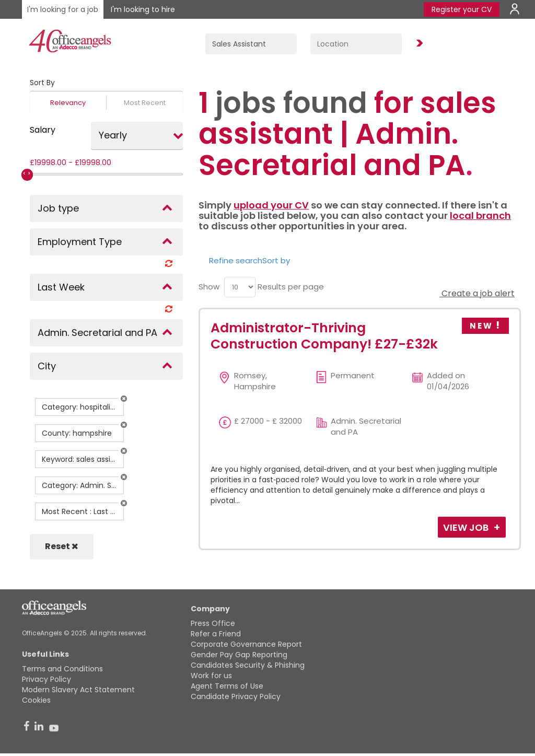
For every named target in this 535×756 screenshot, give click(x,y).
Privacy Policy (46, 679)
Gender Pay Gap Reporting (239, 655)
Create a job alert (477, 293)
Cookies (36, 700)
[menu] (240, 287)
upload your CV (271, 205)
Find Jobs (418, 44)
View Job (467, 527)
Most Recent (145, 103)
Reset (62, 546)
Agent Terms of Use (227, 686)
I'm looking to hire (143, 9)
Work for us (211, 676)
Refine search (236, 260)
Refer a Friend (216, 634)
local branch (480, 216)
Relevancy (68, 103)
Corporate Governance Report (246, 644)
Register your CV (462, 9)
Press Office (213, 623)
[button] (124, 399)
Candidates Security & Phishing (248, 665)
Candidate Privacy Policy (236, 696)
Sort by (276, 260)
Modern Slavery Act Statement (78, 690)
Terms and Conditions (62, 669)
